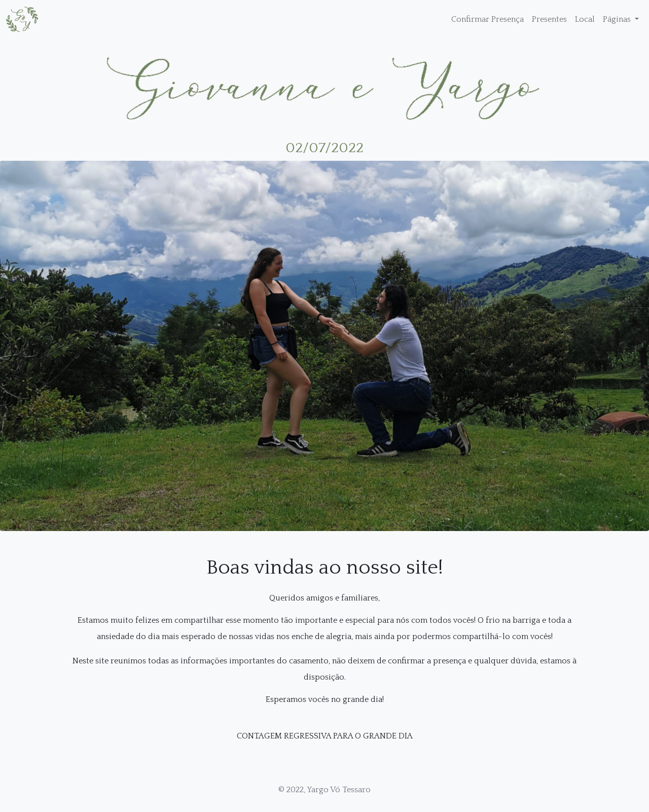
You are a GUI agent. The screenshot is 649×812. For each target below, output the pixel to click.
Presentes (549, 19)
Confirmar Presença (488, 19)
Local (585, 19)
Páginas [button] (618, 19)
